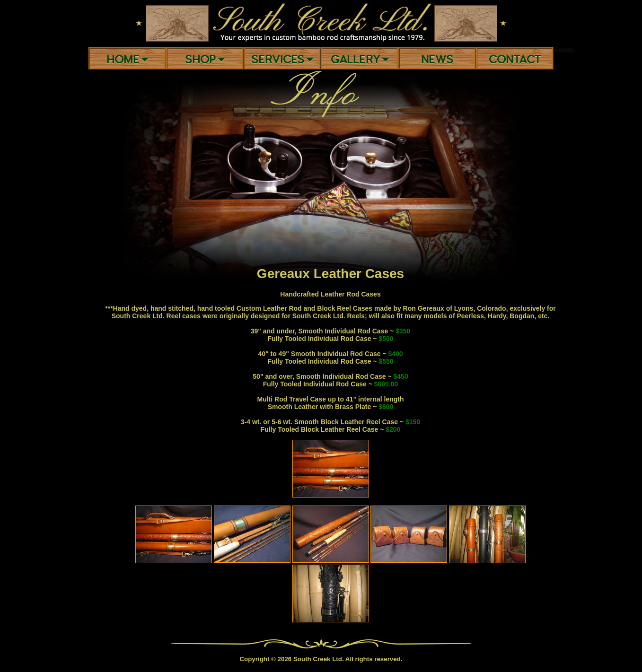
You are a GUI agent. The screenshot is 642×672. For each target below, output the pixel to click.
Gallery (360, 60)
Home (127, 60)
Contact (515, 60)
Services (282, 60)
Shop (205, 60)
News (437, 60)
